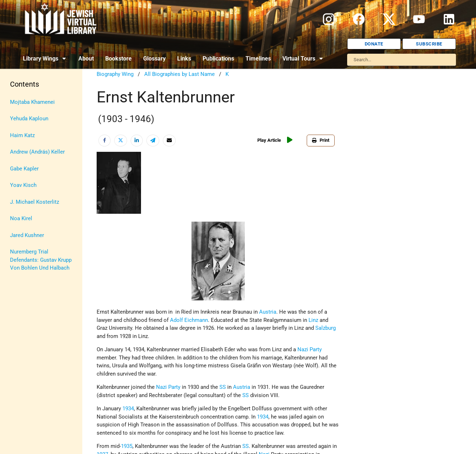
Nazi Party (310, 349)
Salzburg (326, 328)
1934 (128, 409)
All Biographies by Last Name (179, 74)
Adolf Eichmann (189, 320)
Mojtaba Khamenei (32, 102)
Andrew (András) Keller (37, 152)
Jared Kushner (27, 235)
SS (223, 387)
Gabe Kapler (24, 169)
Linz (313, 320)
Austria (268, 312)
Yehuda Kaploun (29, 119)
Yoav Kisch (23, 185)
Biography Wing (115, 74)
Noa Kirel (21, 218)
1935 (127, 446)
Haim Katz (22, 135)
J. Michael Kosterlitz (35, 202)
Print (321, 140)
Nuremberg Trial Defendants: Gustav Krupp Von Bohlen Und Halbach (41, 260)
